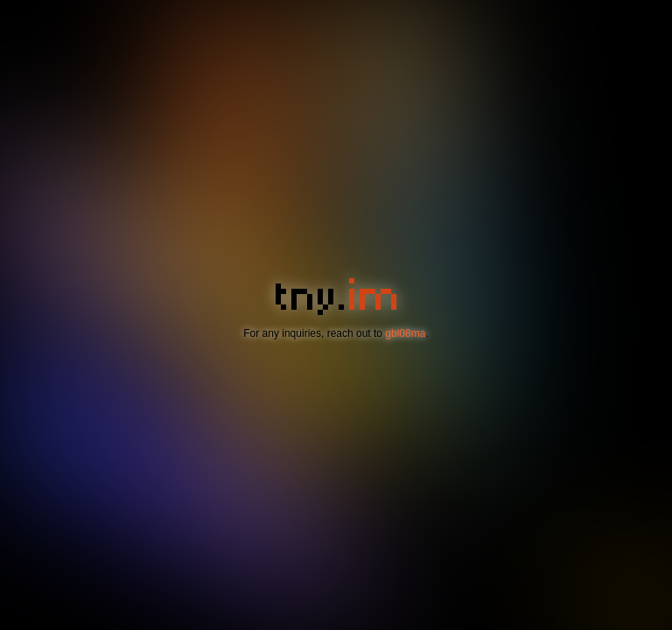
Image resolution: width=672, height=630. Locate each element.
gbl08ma (405, 333)
